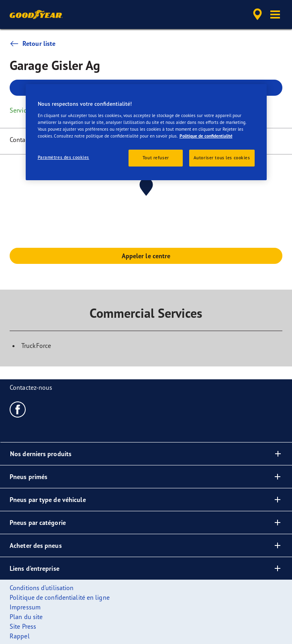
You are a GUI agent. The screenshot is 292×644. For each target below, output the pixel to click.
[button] (275, 14)
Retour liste (33, 43)
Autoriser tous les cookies (222, 158)
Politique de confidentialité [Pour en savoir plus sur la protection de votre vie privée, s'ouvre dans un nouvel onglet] (206, 136)
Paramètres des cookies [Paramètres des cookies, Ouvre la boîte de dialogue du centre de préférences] (64, 157)
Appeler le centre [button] (146, 256)
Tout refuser (156, 158)
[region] (146, 132)
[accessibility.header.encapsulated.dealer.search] (257, 14)
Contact (20, 140)
